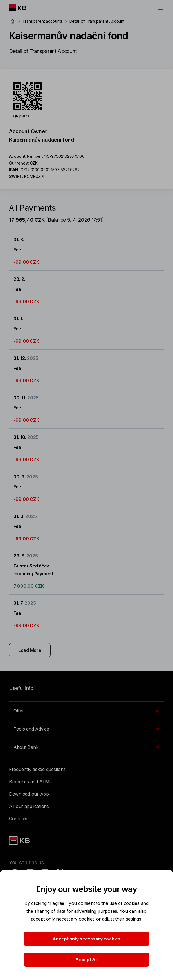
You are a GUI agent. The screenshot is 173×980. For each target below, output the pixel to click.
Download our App (29, 794)
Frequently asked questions (37, 769)
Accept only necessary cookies (86, 939)
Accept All (86, 960)
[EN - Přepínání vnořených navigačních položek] (86, 711)
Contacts (18, 819)
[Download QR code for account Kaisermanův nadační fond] (28, 98)
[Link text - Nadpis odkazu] (20, 840)
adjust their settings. (122, 919)
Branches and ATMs (30, 782)
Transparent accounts (43, 21)
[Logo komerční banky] (22, 8)
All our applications (29, 806)
